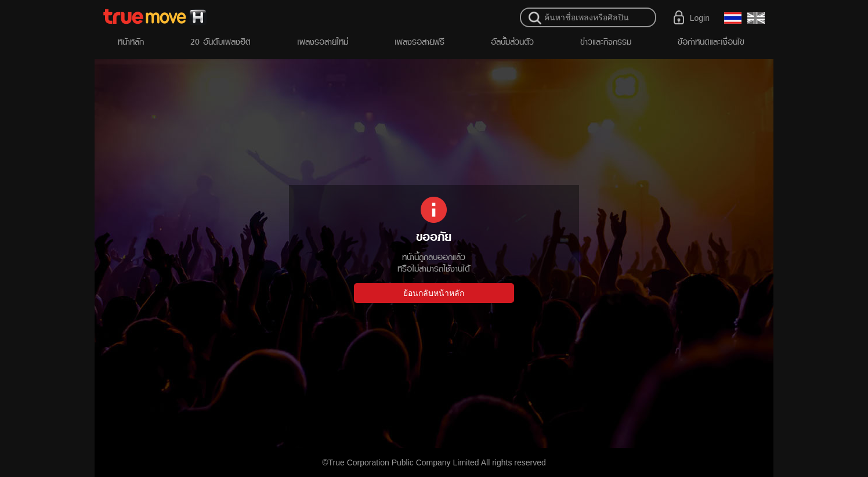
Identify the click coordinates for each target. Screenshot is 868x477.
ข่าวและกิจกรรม (606, 41)
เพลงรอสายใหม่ (323, 41)
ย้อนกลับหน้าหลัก (434, 293)
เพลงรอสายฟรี (419, 41)
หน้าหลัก (131, 41)
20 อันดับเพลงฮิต (220, 41)
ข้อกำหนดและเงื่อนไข (711, 41)
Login (700, 18)
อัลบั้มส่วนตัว (512, 41)
